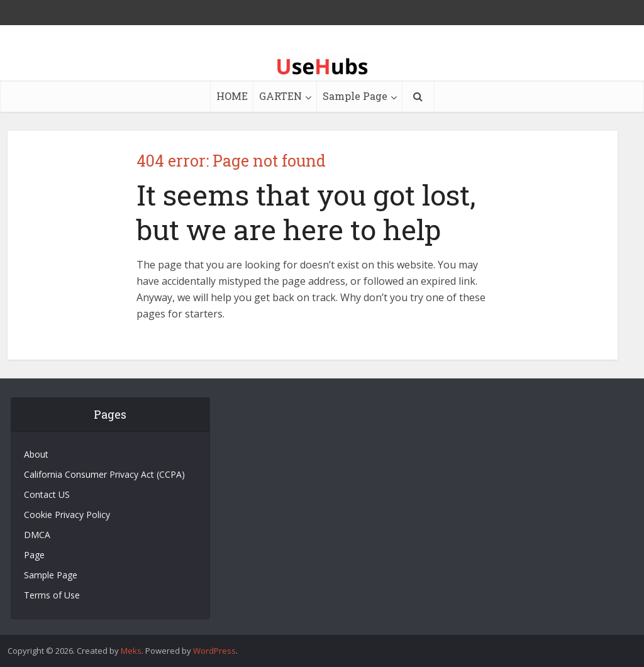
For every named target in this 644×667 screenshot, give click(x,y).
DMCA (37, 535)
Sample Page (355, 96)
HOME (232, 96)
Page (34, 555)
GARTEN (280, 96)
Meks (131, 651)
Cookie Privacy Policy (67, 515)
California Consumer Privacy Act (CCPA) (104, 474)
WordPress (214, 651)
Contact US (47, 494)
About (36, 454)
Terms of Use (52, 595)
